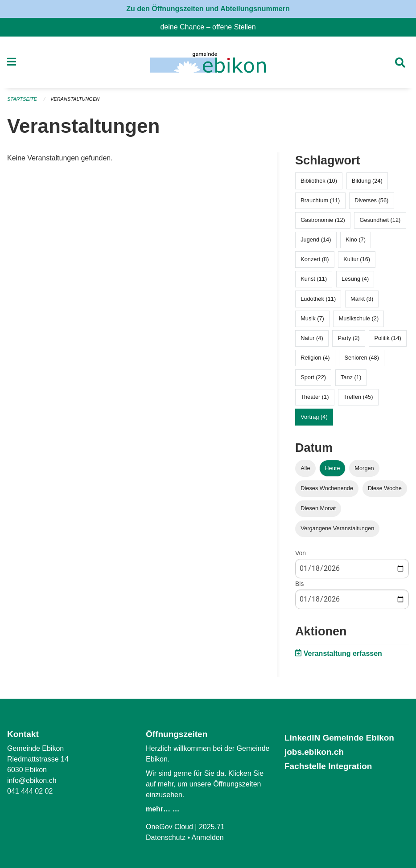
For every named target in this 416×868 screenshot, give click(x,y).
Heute (332, 468)
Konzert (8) (315, 259)
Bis (299, 584)
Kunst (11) (314, 279)
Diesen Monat (318, 508)
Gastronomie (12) (323, 220)
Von (301, 553)
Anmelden (208, 837)
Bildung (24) (367, 181)
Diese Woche (385, 488)
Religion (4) (315, 358)
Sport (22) (313, 377)
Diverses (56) (371, 200)
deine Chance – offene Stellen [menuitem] (211, 27)
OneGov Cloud (169, 827)
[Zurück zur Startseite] (208, 62)
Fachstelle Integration (328, 766)
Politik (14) (387, 338)
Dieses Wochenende (327, 488)
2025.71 (212, 827)
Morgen (364, 468)
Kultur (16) (357, 259)
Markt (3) (362, 299)
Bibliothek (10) (319, 181)
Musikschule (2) (359, 318)
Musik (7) (312, 318)
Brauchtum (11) (320, 200)
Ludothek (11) (318, 299)
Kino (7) (356, 240)
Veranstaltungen (75, 99)
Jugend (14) (316, 240)
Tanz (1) (351, 377)
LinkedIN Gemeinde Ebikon (339, 738)
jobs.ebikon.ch (314, 752)
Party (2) (349, 338)
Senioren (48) (362, 358)
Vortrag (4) (314, 417)
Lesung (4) (355, 279)
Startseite (22, 99)
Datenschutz (166, 837)
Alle (305, 468)
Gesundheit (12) (380, 220)
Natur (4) (312, 338)
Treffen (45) (358, 397)
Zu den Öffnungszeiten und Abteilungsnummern (208, 9)
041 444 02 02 (30, 791)
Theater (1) (315, 397)
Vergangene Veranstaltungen (337, 528)
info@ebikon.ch (32, 780)
